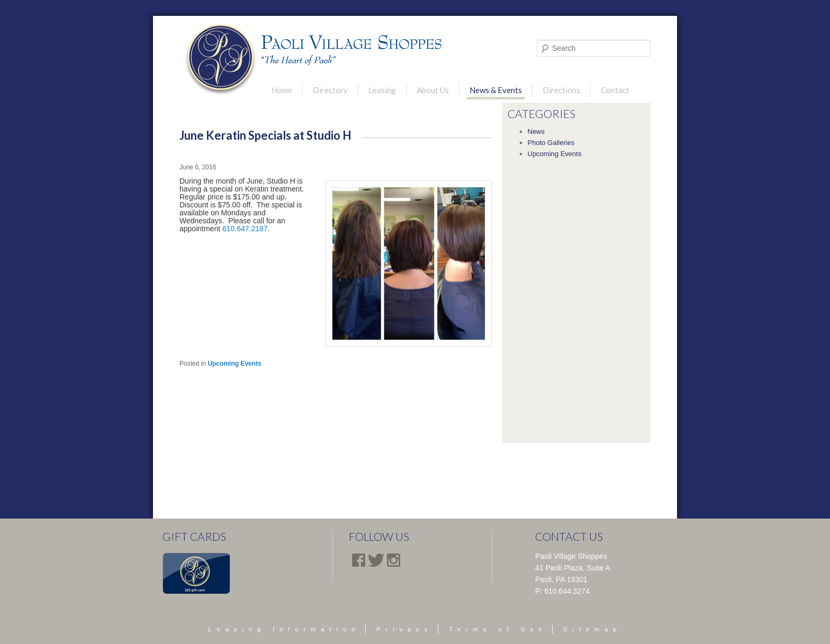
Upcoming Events (234, 364)
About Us (433, 90)
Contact (615, 90)
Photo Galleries (551, 143)
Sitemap (592, 629)
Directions (561, 90)
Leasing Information (285, 629)
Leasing (382, 90)
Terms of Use (498, 629)
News (536, 131)
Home (282, 90)
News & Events (496, 90)
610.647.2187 (245, 229)
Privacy (404, 629)
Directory (330, 90)
